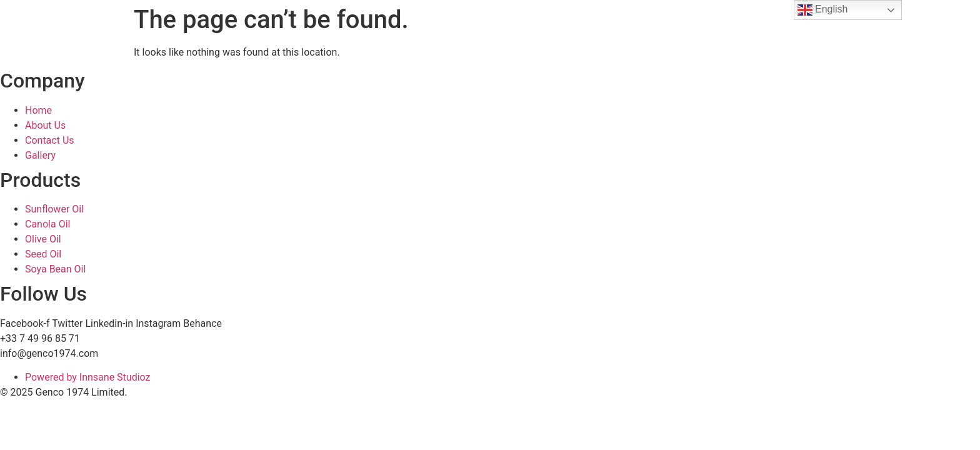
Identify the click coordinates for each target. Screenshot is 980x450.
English (823, 10)
